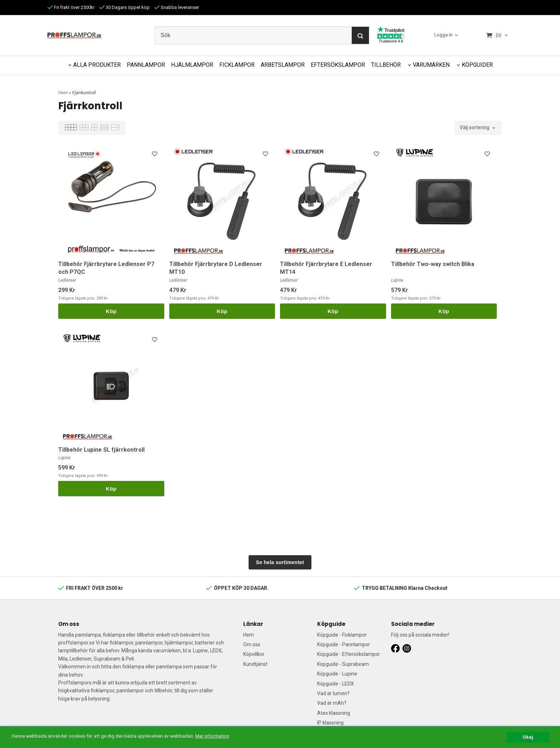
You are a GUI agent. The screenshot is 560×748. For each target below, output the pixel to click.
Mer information (212, 736)
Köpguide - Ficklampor (342, 635)
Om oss (252, 644)
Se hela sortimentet (280, 562)
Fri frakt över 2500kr (71, 7)
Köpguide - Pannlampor (344, 644)
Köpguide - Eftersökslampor (349, 654)
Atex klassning (334, 713)
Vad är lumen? (333, 693)
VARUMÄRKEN (431, 65)
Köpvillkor (254, 654)
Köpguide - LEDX (336, 684)
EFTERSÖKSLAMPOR (338, 65)
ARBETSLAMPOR (283, 65)
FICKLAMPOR (237, 65)
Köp (111, 311)
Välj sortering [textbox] (474, 128)
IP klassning (330, 723)
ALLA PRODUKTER (97, 65)
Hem (63, 93)
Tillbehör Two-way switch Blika (433, 264)
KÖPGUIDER (477, 65)
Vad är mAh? (332, 703)
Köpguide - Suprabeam (343, 664)
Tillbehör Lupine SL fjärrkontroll (101, 450)
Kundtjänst (255, 664)
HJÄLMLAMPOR (192, 65)
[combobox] (478, 128)
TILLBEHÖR (386, 65)
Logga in (443, 35)
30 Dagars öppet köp (124, 7)
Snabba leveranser (177, 7)
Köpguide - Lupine (337, 674)
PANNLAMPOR (146, 65)
